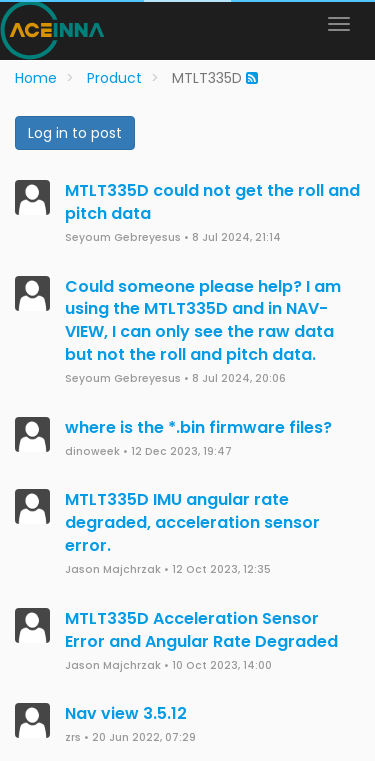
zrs (73, 737)
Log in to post (75, 133)
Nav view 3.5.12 (126, 713)
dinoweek (92, 451)
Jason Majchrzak (113, 569)
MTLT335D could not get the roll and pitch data (212, 202)
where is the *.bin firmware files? (198, 427)
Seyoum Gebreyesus (123, 237)
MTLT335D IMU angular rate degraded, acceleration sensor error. (192, 522)
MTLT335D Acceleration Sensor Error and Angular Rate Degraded (201, 630)
